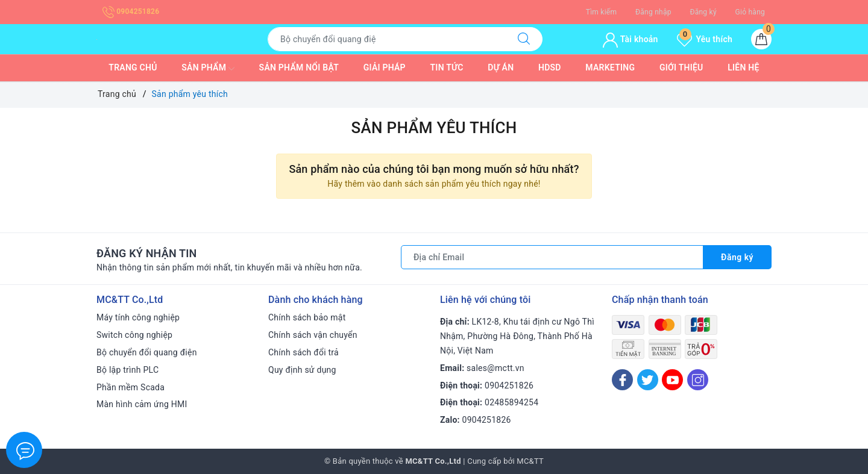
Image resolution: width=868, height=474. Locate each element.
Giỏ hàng (750, 12)
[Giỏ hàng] (761, 39)
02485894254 (511, 402)
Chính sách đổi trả (303, 352)
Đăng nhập (653, 12)
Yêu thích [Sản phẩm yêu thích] (705, 39)
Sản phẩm (208, 69)
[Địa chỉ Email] (552, 257)
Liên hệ (743, 67)
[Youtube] (672, 380)
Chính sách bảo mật (307, 317)
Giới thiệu (681, 67)
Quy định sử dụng (302, 370)
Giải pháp (385, 67)
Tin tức (447, 67)
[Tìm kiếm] (524, 39)
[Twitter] (648, 380)
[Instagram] (698, 380)
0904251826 (131, 11)
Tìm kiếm (602, 12)
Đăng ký (703, 12)
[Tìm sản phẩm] (387, 39)
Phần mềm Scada (131, 387)
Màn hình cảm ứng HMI (142, 404)
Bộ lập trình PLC (127, 370)
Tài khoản (630, 39)
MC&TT (530, 461)
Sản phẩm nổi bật (299, 67)
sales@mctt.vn (495, 368)
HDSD (550, 67)
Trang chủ (133, 67)
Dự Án (501, 67)
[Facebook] (622, 380)
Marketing (610, 67)
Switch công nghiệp (134, 335)
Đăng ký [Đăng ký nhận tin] (737, 257)
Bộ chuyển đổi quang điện (147, 352)
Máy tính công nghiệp (138, 317)
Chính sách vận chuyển (313, 335)
